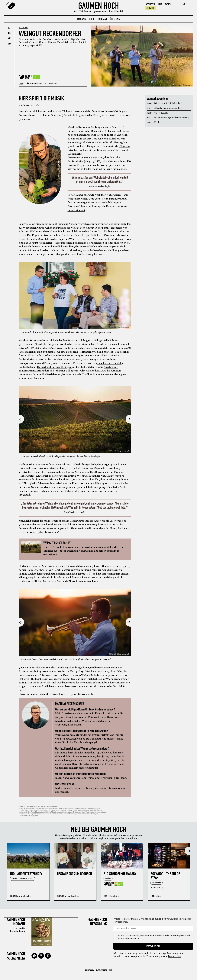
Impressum (89, 970)
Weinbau (24, 27)
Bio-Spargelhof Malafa (120, 873)
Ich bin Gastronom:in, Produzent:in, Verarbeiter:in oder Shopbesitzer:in (154, 936)
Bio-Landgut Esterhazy (26, 873)
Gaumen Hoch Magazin (15, 921)
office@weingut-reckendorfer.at (168, 108)
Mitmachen (150, 8)
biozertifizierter (39, 468)
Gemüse (108, 878)
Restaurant (156, 882)
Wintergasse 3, (42, 84)
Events (168, 4)
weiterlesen (50, 554)
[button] (184, 4)
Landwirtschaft (76, 210)
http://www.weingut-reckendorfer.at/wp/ (172, 118)
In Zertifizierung (157, 887)
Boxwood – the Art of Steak (165, 875)
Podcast (102, 19)
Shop (160, 4)
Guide (92, 19)
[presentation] (189, 851)
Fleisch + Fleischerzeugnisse (23, 878)
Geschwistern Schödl (110, 363)
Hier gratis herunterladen (17, 929)
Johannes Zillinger (65, 371)
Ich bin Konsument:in (128, 938)
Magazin (82, 19)
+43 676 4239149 (161, 113)
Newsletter (151, 4)
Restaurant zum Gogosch (74, 873)
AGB (111, 970)
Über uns (115, 19)
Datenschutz (175, 956)
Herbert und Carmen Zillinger (54, 367)
